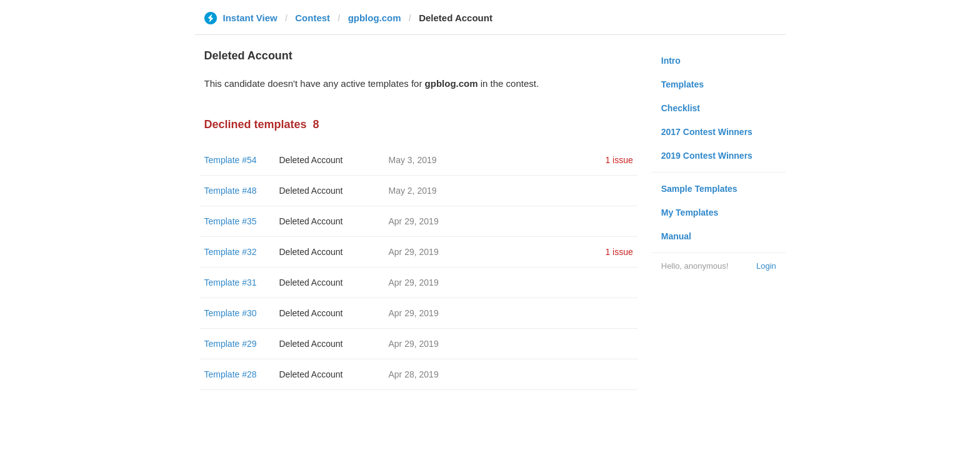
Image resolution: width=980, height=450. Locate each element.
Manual (676, 236)
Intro (671, 61)
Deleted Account (311, 160)
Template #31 (231, 282)
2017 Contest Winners (707, 132)
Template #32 (231, 252)
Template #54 (231, 160)
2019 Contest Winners (707, 156)
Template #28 (231, 374)
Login (766, 266)
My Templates (690, 212)
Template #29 (231, 344)
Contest (312, 18)
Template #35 (231, 221)
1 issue (619, 160)
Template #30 (231, 313)
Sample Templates (699, 189)
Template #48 (231, 191)
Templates (682, 84)
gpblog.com (375, 18)
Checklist (681, 108)
